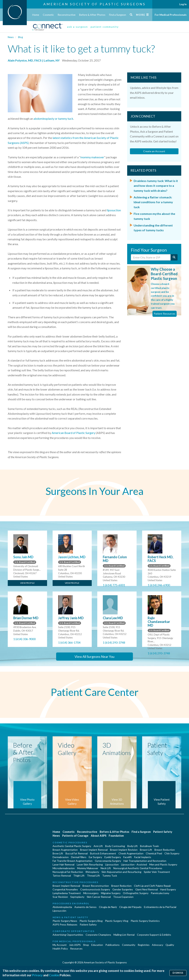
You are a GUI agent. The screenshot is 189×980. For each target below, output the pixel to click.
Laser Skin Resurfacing (90, 864)
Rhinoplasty (92, 872)
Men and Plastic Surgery (163, 864)
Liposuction (112, 864)
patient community (105, 27)
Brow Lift (58, 853)
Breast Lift (146, 850)
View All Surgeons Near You (94, 657)
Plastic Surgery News (65, 921)
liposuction (114, 210)
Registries (144, 945)
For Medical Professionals (171, 15)
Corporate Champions (98, 935)
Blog (20, 37)
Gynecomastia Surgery (108, 861)
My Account (60, 945)
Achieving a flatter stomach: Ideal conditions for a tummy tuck (153, 202)
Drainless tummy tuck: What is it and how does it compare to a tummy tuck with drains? (156, 186)
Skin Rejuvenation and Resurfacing (121, 872)
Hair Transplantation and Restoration (145, 861)
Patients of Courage (75, 836)
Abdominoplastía (62, 907)
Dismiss (178, 973)
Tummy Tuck (110, 876)
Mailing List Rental (124, 935)
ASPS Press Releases (65, 924)
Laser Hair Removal (63, 864)
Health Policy (60, 949)
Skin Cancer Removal (99, 897)
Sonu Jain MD (23, 557)
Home (36, 15)
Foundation (116, 836)
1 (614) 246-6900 (159, 585)
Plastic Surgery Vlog (117, 921)
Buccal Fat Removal (77, 853)
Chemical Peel (154, 853)
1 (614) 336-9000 (24, 639)
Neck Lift (106, 868)
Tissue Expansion (123, 897)
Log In (183, 4)
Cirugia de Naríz (108, 907)
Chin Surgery (172, 853)
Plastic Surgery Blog (91, 921)
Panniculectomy (160, 893)
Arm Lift (98, 846)
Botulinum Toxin (150, 846)
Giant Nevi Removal (147, 889)
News (11, 37)
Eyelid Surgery (113, 857)
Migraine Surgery (111, 893)
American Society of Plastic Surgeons (94, 4)
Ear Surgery (95, 857)
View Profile (27, 583)
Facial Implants (143, 857)
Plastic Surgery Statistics (145, 921)
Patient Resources (165, 314)
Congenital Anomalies (65, 889)
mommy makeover (92, 157)
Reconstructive (67, 15)
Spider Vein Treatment (157, 872)
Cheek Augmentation (131, 853)
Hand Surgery (168, 889)
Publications (112, 945)
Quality (170, 945)
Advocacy (158, 945)
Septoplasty (77, 897)
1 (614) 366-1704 (69, 642)
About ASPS (99, 836)
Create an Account (154, 151)
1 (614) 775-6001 (114, 585)
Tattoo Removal (62, 876)
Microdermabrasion (64, 868)
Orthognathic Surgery (136, 893)
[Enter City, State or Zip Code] (151, 257)
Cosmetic (48, 15)
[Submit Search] (174, 257)
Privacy (37, 975)
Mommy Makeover (88, 868)
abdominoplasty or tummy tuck (53, 119)
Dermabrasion (61, 857)
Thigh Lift (79, 876)
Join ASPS (75, 945)
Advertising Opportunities (68, 935)
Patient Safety (163, 832)
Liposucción (59, 911)
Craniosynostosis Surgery (95, 889)
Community (129, 945)
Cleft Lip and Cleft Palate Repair (152, 886)
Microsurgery (91, 893)
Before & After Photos (92, 15)
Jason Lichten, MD (72, 557)
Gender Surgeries (123, 889)
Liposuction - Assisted (134, 864)
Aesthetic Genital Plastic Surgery (72, 846)
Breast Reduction (165, 850)
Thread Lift (93, 876)
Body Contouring (115, 846)
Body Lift (133, 846)
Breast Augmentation (65, 850)
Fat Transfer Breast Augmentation (73, 861)
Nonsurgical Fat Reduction (68, 872)
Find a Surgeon (118, 15)
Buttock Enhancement (103, 853)
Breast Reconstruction (96, 886)
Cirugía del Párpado (130, 907)
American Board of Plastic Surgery (73, 433)
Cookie (54, 975)
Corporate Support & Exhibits (154, 935)
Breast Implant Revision (124, 850)
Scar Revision (60, 897)
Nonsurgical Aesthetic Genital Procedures (138, 868)
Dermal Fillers (79, 857)
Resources (76, 949)
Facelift (128, 857)
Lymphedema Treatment (67, 893)
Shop (86, 945)
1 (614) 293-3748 (114, 642)
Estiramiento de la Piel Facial (160, 907)
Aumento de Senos (85, 907)
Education (97, 945)
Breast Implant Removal (94, 850)
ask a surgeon (78, 27)
